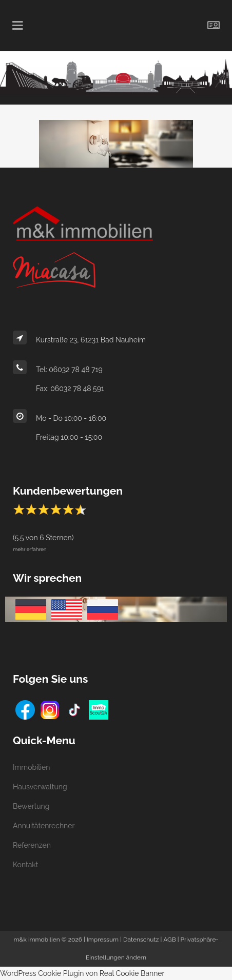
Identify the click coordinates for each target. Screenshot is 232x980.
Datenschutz (141, 940)
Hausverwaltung (40, 787)
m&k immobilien (37, 940)
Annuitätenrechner (44, 826)
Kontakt (25, 865)
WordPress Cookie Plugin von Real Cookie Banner (82, 973)
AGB (169, 940)
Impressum (103, 940)
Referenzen (32, 845)
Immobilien (31, 767)
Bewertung (31, 806)
